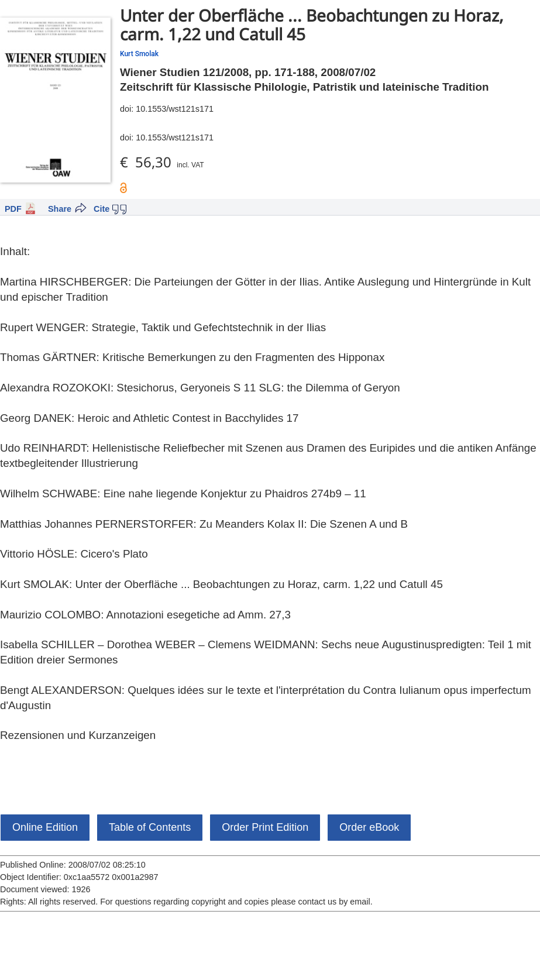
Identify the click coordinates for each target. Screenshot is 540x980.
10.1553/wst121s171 (175, 109)
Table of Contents (150, 827)
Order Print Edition (265, 827)
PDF (13, 209)
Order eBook (369, 827)
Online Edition (45, 827)
